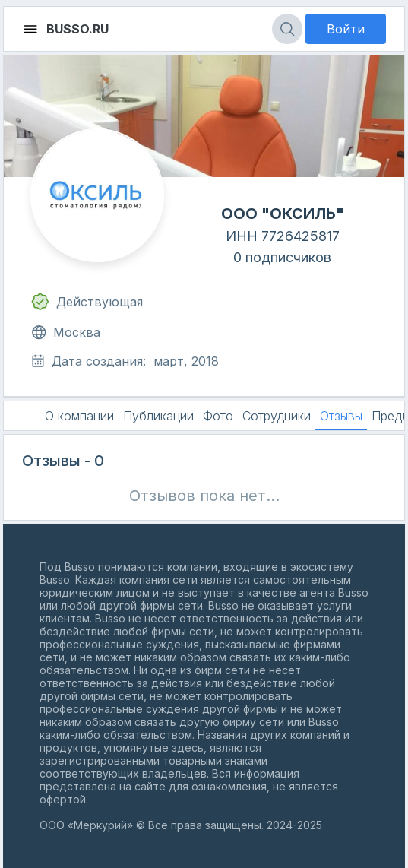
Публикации (158, 416)
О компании (79, 416)
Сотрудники (277, 416)
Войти (346, 29)
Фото (218, 416)
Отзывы (341, 416)
